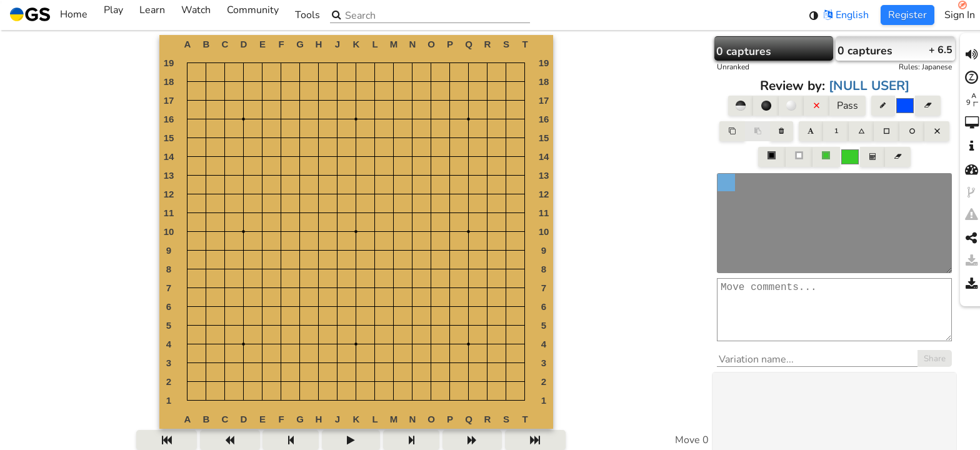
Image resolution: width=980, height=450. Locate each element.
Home (49, 15)
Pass (847, 106)
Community (253, 15)
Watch (196, 15)
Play (113, 15)
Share (935, 371)
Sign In (960, 15)
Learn (152, 15)
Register (907, 15)
